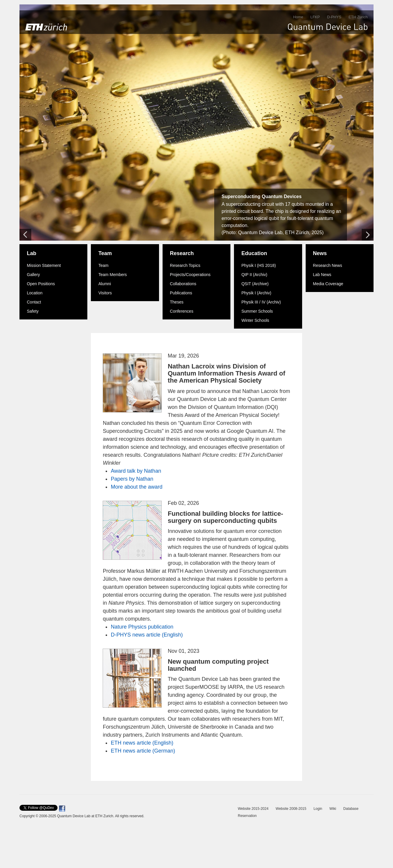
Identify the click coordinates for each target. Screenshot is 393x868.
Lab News (322, 275)
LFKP (315, 17)
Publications (181, 293)
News (320, 253)
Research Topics (185, 265)
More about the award (136, 487)
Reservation (247, 816)
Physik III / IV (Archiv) (261, 302)
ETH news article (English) (142, 743)
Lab (32, 253)
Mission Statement (44, 265)
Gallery (33, 275)
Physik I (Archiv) (256, 293)
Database (351, 809)
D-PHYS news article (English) (147, 635)
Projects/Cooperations (190, 275)
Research (182, 253)
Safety (33, 311)
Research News (328, 265)
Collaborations (183, 284)
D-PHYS (334, 17)
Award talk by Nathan (136, 471)
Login (318, 809)
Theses (177, 302)
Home (298, 17)
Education (254, 253)
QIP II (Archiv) (254, 275)
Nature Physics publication (142, 627)
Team (105, 253)
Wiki (333, 809)
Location (35, 293)
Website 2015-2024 (253, 809)
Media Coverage (328, 284)
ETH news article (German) (143, 751)
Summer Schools (257, 311)
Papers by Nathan (132, 479)
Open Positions (41, 284)
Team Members (112, 275)
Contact (34, 302)
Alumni (105, 284)
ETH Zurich (358, 17)
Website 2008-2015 (291, 809)
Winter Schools (255, 320)
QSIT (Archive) (255, 284)
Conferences (182, 311)
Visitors (105, 293)
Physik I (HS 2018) (259, 265)
